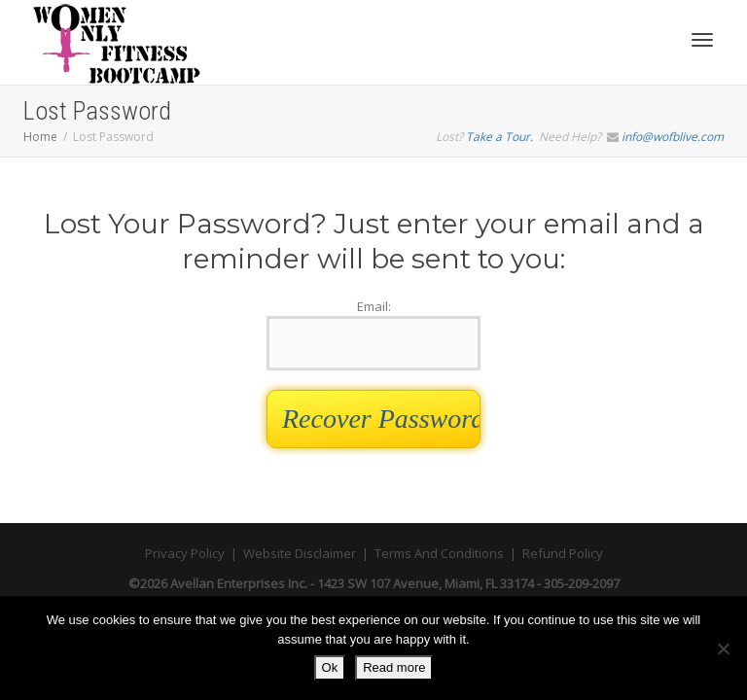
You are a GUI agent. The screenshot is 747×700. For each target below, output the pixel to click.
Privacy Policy (185, 553)
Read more (394, 667)
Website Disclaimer (300, 553)
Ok (330, 667)
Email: (373, 334)
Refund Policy (563, 553)
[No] (723, 648)
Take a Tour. (499, 137)
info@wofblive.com (673, 137)
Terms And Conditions (439, 553)
